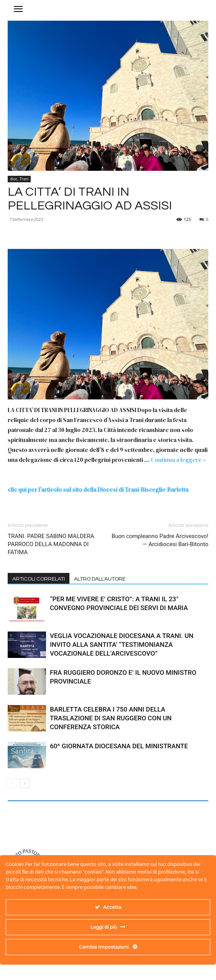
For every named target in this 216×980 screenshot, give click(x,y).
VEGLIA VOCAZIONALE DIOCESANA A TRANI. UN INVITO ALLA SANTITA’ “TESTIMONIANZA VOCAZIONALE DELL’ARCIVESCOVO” (122, 645)
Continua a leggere (178, 460)
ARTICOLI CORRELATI (39, 579)
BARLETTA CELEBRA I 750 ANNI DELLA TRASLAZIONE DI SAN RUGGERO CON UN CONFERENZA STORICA (111, 718)
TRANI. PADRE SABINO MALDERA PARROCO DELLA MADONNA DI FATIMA (51, 544)
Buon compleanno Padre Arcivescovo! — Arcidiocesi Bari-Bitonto (160, 540)
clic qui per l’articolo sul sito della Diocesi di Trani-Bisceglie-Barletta (98, 490)
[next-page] (25, 783)
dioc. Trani (19, 179)
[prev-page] (12, 783)
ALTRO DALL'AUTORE (100, 579)
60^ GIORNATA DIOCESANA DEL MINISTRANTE (119, 746)
